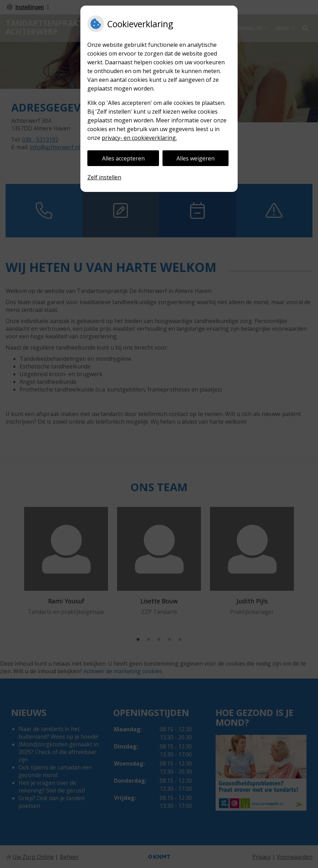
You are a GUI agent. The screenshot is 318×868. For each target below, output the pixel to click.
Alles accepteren (123, 158)
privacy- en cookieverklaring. (139, 138)
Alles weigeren (196, 158)
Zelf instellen (104, 177)
